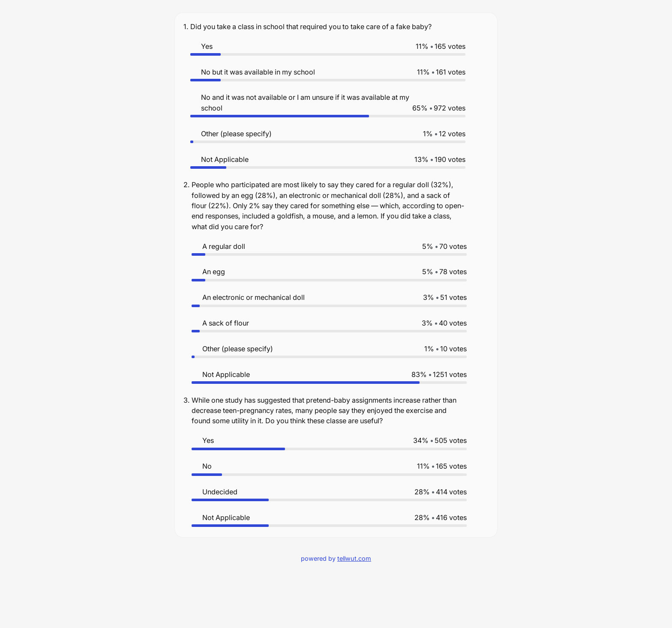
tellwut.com (354, 558)
